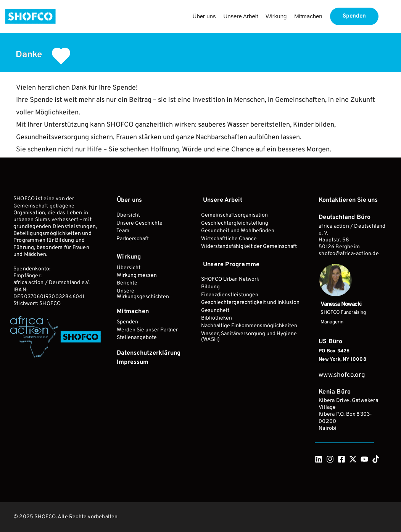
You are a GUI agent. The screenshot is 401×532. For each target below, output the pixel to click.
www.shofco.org (343, 375)
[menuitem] (204, 16)
